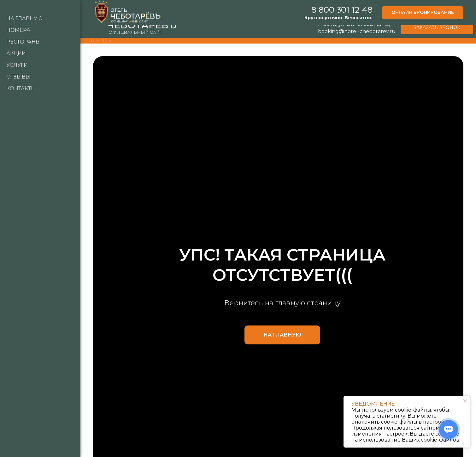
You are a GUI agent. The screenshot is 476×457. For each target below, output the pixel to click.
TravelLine (101, 41)
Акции (16, 53)
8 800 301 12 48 (355, 9)
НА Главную (24, 18)
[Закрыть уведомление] (465, 401)
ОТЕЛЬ (119, 17)
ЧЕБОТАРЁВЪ (142, 25)
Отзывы (18, 77)
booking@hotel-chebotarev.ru (357, 31)
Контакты (21, 88)
